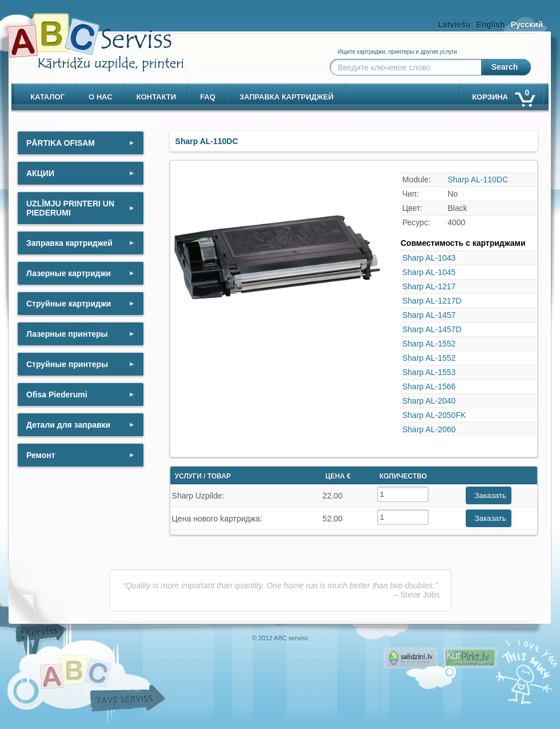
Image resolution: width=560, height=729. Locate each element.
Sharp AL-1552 (429, 344)
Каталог (47, 97)
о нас (101, 97)
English (491, 25)
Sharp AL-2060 (429, 429)
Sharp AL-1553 (429, 372)
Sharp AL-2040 (429, 401)
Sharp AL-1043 (429, 258)
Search (505, 67)
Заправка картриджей (287, 97)
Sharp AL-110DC (478, 180)
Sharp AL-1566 (429, 387)
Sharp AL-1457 (429, 315)
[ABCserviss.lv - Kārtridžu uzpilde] (85, 35)
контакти (157, 97)
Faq (208, 97)
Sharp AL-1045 (429, 272)
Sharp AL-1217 (429, 286)
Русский (527, 25)
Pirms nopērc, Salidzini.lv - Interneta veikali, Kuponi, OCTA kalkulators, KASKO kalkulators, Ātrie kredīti (411, 658)
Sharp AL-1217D (432, 301)
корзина (503, 95)
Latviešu (454, 25)
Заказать (491, 495)
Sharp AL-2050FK (434, 415)
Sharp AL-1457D (432, 329)
